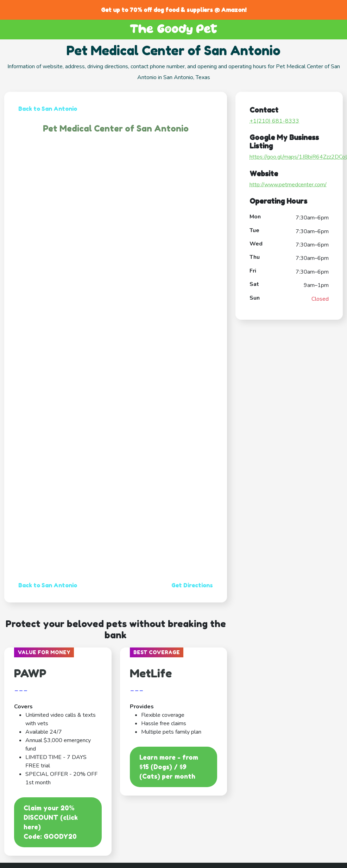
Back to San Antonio (48, 109)
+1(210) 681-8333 (274, 121)
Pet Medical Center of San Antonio (116, 129)
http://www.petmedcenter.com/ (288, 185)
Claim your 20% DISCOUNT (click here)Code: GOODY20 (51, 822)
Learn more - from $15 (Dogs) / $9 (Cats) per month (169, 767)
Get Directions (192, 585)
